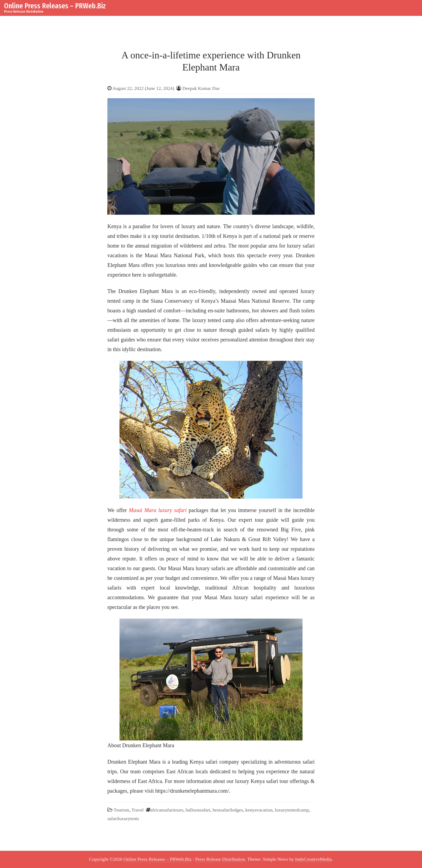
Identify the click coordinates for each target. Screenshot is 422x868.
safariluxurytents (123, 818)
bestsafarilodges (228, 810)
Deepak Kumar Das (201, 88)
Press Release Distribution (220, 859)
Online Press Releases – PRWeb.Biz (55, 6)
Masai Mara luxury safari (158, 510)
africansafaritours (167, 810)
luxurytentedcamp (292, 810)
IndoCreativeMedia (314, 859)
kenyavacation (259, 810)
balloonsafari (198, 810)
